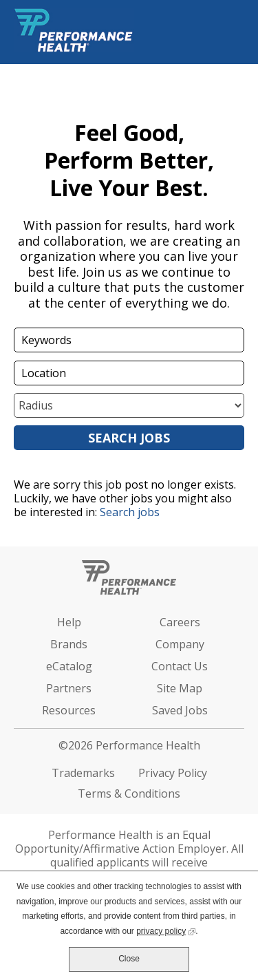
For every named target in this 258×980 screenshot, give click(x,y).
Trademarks (83, 773)
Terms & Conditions (129, 793)
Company (180, 644)
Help (69, 622)
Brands (69, 644)
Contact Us (180, 666)
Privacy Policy (173, 773)
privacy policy (166, 930)
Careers (180, 622)
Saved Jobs (180, 710)
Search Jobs (129, 438)
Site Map (180, 688)
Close (129, 959)
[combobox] (129, 373)
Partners (69, 688)
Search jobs (130, 512)
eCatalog (69, 666)
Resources (69, 710)
